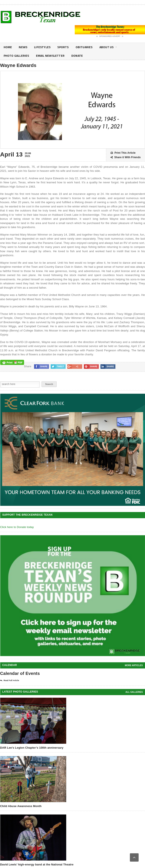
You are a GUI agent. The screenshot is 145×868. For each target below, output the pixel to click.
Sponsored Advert (110, 36)
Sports (63, 47)
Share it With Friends (126, 157)
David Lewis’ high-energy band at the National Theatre (37, 864)
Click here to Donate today (17, 527)
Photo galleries (16, 56)
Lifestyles (42, 47)
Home (8, 47)
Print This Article (123, 153)
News (23, 47)
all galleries (134, 692)
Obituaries (84, 47)
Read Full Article (10, 681)
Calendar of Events (20, 673)
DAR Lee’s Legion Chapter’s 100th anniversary (32, 748)
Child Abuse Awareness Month (21, 806)
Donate (77, 56)
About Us (108, 48)
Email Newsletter (50, 56)
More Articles (134, 665)
